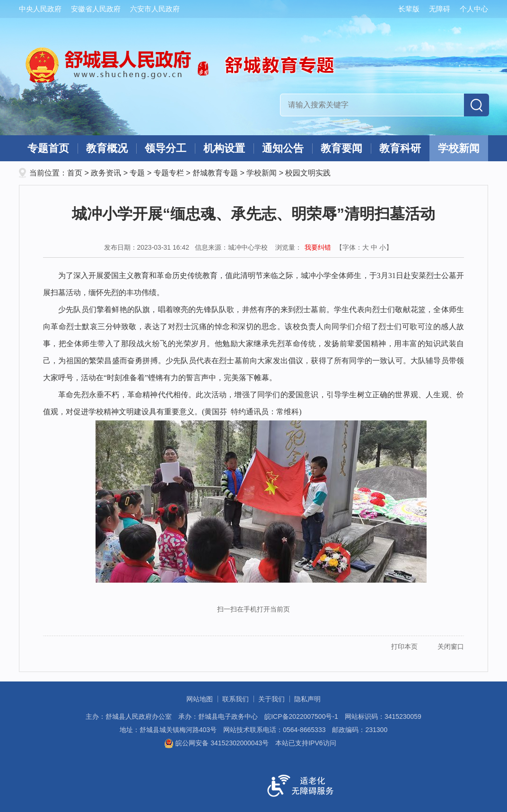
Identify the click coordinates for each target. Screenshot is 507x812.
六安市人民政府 (155, 9)
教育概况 (107, 148)
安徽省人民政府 (96, 9)
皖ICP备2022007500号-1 (301, 716)
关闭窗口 (451, 646)
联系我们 (236, 699)
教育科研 (400, 148)
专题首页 (48, 148)
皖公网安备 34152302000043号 (216, 743)
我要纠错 (318, 247)
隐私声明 (307, 699)
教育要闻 (341, 148)
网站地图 (200, 699)
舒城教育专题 (215, 173)
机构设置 (224, 148)
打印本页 (404, 646)
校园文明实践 (308, 173)
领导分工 (166, 148)
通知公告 (283, 148)
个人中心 (474, 9)
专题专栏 (169, 173)
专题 (137, 173)
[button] (404, 9)
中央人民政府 (40, 9)
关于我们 (271, 699)
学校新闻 (459, 148)
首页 (75, 173)
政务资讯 (106, 173)
